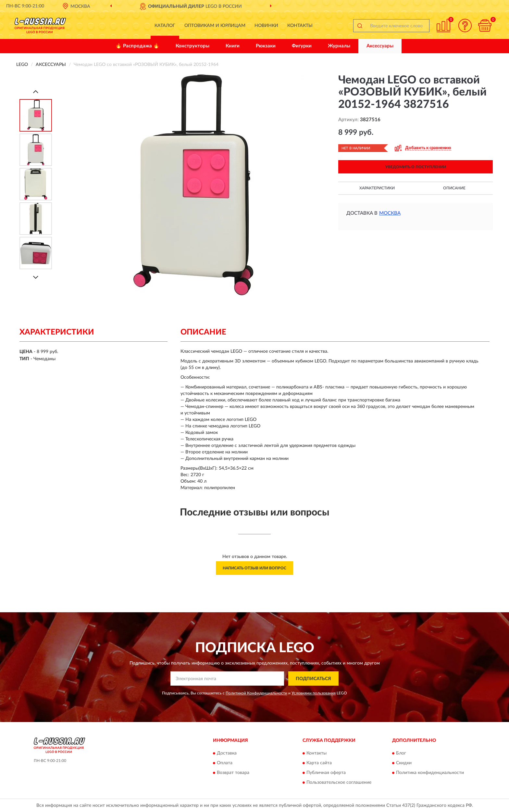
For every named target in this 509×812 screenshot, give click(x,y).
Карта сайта (319, 763)
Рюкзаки (266, 46)
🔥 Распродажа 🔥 (137, 46)
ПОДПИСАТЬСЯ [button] (313, 679)
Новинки (266, 26)
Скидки (404, 763)
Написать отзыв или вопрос (255, 568)
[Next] (36, 277)
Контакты (300, 26)
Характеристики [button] (377, 188)
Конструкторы (192, 46)
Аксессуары (380, 46)
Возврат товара (233, 773)
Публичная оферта (326, 773)
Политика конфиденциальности (430, 773)
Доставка (227, 753)
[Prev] (36, 91)
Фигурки (302, 46)
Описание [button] (454, 188)
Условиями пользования (314, 693)
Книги (233, 46)
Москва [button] (390, 213)
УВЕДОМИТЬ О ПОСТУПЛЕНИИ (416, 167)
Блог (401, 753)
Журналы (339, 46)
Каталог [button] (165, 26)
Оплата (225, 763)
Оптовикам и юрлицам (215, 26)
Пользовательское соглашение (339, 782)
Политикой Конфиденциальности (256, 693)
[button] (465, 25)
